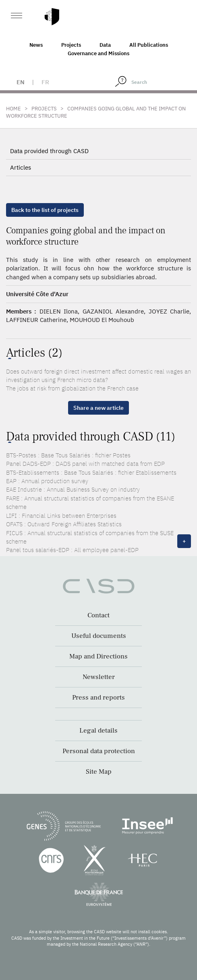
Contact (98, 615)
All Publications (149, 45)
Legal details (98, 731)
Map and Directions (98, 656)
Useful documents (99, 636)
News (36, 45)
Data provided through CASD (49, 151)
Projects (71, 45)
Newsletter (99, 677)
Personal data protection (99, 751)
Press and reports (98, 698)
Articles (21, 167)
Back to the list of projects (45, 210)
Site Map (99, 772)
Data (105, 45)
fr (45, 82)
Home (13, 109)
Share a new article (98, 408)
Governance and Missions (98, 53)
